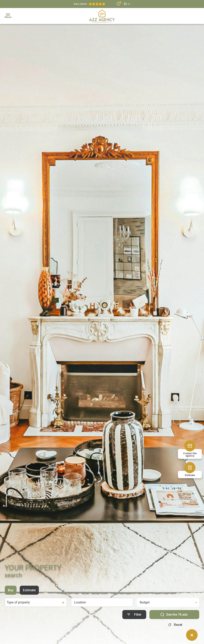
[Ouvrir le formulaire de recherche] (134, 616)
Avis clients (90, 4)
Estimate (29, 592)
